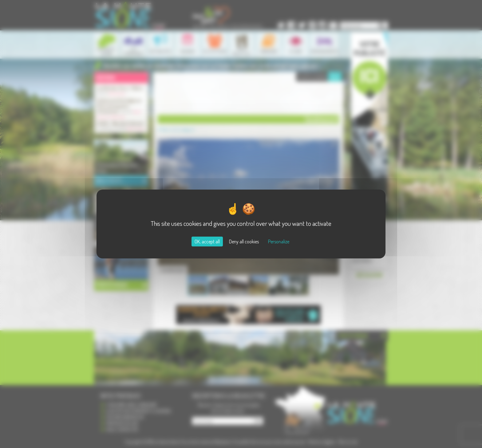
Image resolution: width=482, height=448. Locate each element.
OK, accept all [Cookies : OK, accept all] (207, 242)
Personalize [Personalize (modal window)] (279, 242)
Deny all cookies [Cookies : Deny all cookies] (244, 242)
